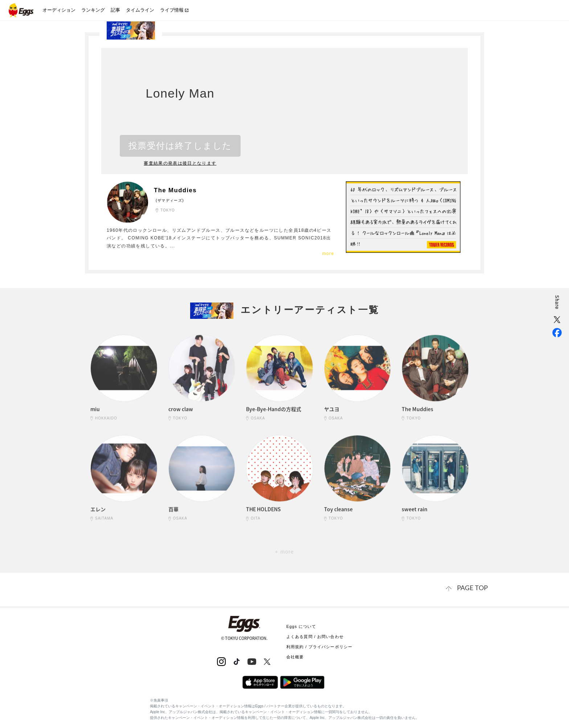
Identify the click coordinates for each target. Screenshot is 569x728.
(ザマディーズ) (170, 200)
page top (475, 587)
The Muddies (179, 190)
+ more (284, 552)
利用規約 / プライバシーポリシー (319, 645)
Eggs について (301, 625)
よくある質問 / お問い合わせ (315, 635)
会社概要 (295, 655)
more (328, 254)
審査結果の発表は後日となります (180, 163)
